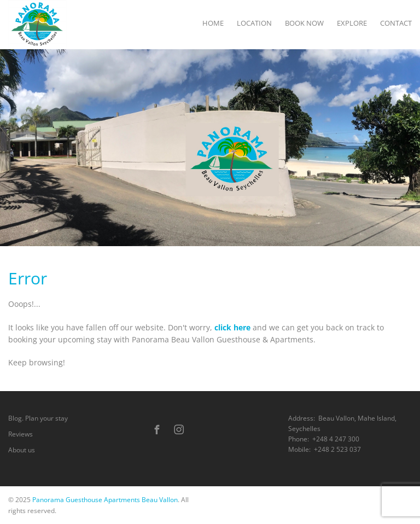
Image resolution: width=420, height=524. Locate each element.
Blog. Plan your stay (38, 418)
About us (22, 450)
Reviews (21, 434)
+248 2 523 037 (337, 449)
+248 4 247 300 (336, 439)
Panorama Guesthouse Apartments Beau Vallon (105, 500)
